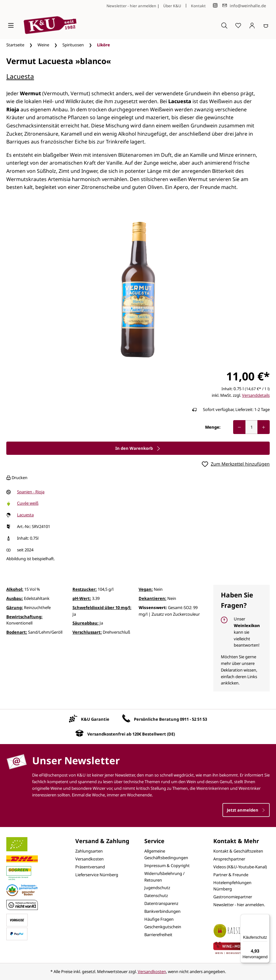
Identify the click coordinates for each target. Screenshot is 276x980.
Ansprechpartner (229, 859)
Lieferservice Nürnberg (97, 875)
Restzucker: (85, 589)
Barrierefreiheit (158, 935)
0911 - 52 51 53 (193, 719)
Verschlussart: (87, 632)
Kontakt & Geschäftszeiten (238, 851)
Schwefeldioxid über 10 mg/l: (102, 607)
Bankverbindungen (162, 911)
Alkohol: (15, 589)
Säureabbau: (86, 623)
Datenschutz (156, 895)
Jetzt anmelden (246, 810)
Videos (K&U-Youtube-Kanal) (240, 867)
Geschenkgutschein (163, 927)
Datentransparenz (161, 903)
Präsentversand (90, 867)
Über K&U (172, 6)
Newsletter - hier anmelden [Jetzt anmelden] (131, 6)
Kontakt (198, 6)
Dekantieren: (152, 598)
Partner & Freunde (231, 875)
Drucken (17, 478)
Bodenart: (17, 632)
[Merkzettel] (238, 25)
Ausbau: (15, 598)
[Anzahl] (251, 427)
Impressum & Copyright (167, 866)
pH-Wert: (82, 598)
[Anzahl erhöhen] (264, 427)
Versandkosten (89, 859)
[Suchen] (224, 25)
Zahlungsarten (89, 851)
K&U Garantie (95, 719)
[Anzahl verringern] (239, 427)
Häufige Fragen (159, 919)
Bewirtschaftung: (24, 617)
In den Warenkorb (138, 448)
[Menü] (11, 25)
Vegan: (146, 589)
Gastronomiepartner (233, 897)
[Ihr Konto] (252, 25)
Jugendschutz (157, 888)
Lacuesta (20, 76)
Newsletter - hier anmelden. (239, 905)
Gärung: (15, 607)
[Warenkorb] (266, 25)
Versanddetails (256, 395)
